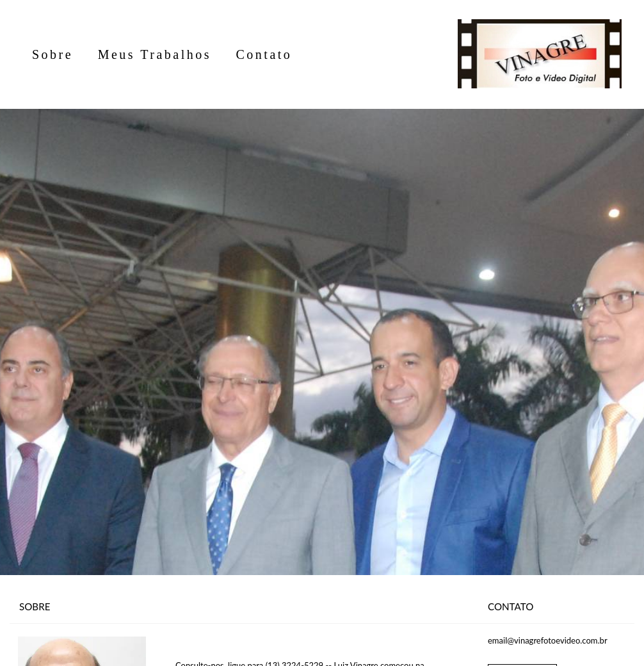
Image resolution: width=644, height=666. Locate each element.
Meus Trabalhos (155, 54)
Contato (264, 54)
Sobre (52, 54)
